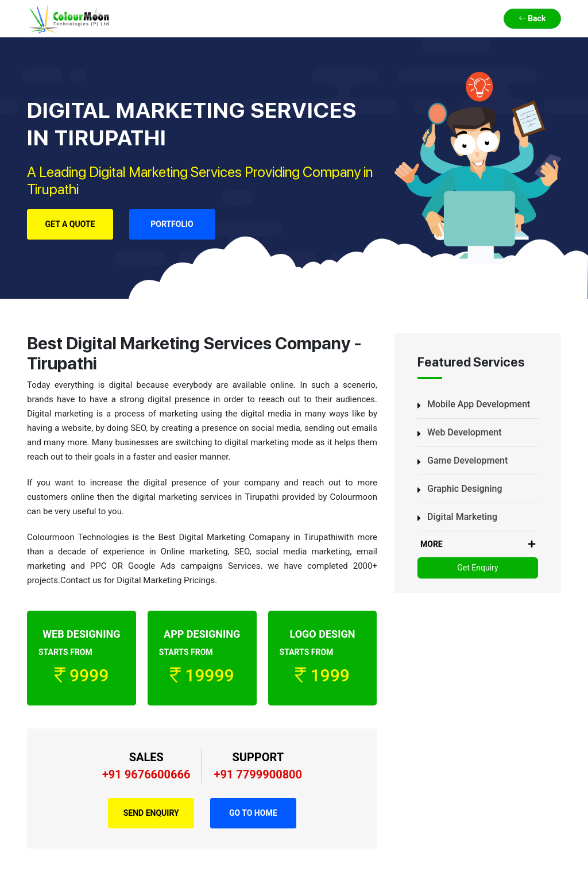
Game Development (467, 460)
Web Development (465, 432)
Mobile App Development (479, 404)
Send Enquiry (151, 813)
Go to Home (253, 813)
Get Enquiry (477, 568)
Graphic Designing (465, 489)
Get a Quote (70, 224)
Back (533, 18)
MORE (478, 544)
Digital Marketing (462, 517)
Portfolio (172, 224)
